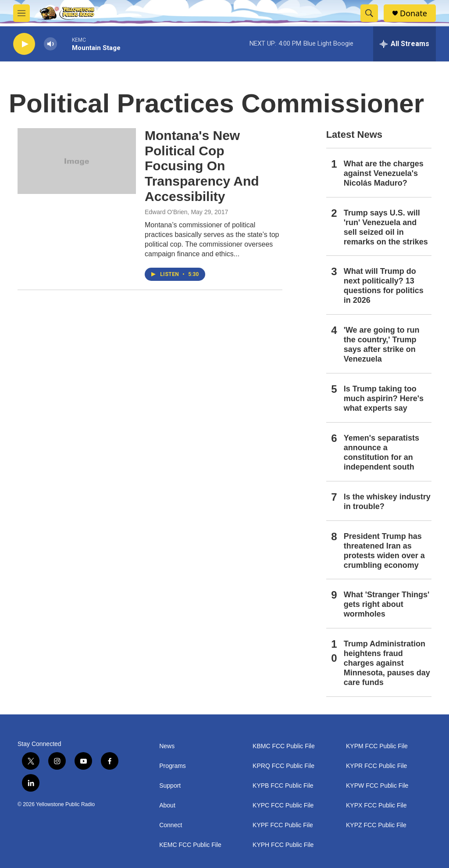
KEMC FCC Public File (190, 845)
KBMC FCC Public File (284, 746)
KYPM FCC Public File (377, 746)
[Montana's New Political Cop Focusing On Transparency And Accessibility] (77, 161)
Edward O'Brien (166, 212)
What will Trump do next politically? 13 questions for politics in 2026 (384, 286)
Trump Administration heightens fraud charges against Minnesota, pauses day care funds (387, 663)
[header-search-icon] (369, 13)
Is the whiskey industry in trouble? (387, 502)
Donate (413, 13)
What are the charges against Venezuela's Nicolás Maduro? (384, 173)
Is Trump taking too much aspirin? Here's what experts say (384, 398)
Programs (173, 766)
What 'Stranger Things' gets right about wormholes (387, 604)
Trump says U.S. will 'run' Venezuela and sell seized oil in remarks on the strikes (386, 227)
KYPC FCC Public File (283, 805)
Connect (171, 825)
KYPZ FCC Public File (376, 825)
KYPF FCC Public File (283, 825)
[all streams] (404, 44)
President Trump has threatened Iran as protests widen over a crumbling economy (384, 551)
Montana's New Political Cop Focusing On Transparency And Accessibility (202, 166)
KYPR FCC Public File (376, 766)
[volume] (50, 44)
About (167, 805)
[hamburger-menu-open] (21, 13)
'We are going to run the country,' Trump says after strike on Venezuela (382, 344)
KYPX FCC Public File (376, 805)
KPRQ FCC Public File (283, 766)
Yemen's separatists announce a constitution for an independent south (381, 452)
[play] (24, 44)
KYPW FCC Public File (377, 786)
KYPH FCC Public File (283, 845)
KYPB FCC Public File (283, 786)
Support (170, 786)
